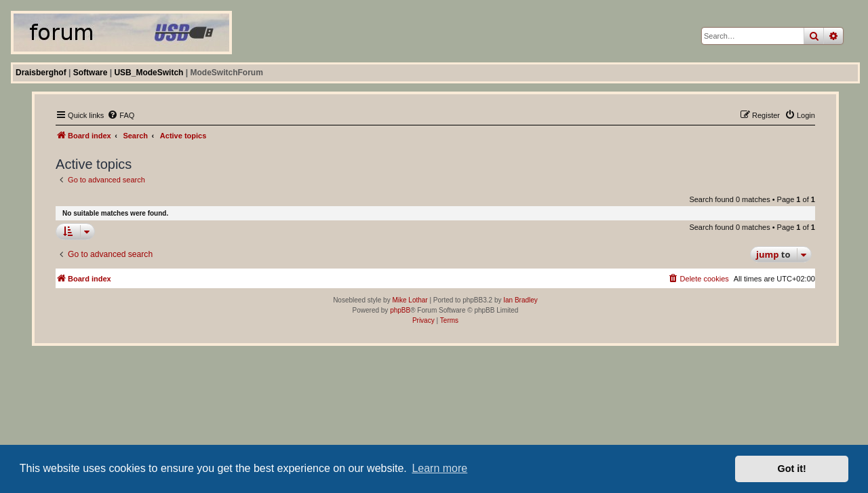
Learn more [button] (439, 468)
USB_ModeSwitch (149, 73)
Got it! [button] (792, 469)
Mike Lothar (410, 300)
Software (91, 73)
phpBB (400, 310)
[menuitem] (121, 115)
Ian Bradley (520, 300)
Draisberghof (41, 73)
